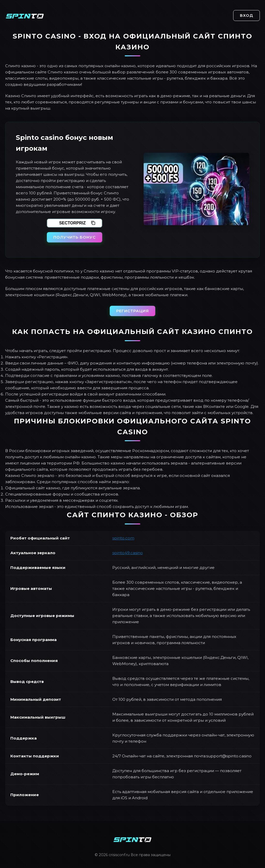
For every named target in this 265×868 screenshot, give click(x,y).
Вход (246, 15)
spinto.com (123, 538)
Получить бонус (75, 237)
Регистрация (132, 311)
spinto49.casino (128, 553)
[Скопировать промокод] (93, 223)
